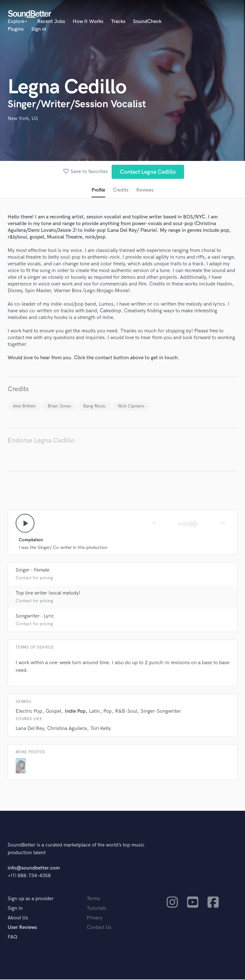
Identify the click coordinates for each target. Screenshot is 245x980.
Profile (98, 190)
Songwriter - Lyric (35, 617)
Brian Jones (59, 406)
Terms (93, 899)
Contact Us (99, 928)
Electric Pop (29, 712)
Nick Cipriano (131, 406)
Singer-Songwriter (161, 712)
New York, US (23, 119)
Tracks (118, 22)
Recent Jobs (51, 22)
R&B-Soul (126, 712)
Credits (121, 190)
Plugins (16, 29)
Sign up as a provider (31, 899)
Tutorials (97, 909)
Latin (94, 712)
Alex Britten (24, 406)
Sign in (39, 29)
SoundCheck (147, 22)
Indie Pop (75, 712)
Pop (108, 712)
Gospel (53, 712)
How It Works (88, 22)
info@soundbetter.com (34, 869)
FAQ (12, 938)
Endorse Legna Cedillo (41, 441)
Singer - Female (33, 571)
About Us (18, 919)
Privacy (95, 919)
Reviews (145, 190)
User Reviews (22, 928)
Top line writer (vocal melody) (48, 594)
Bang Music (95, 406)
